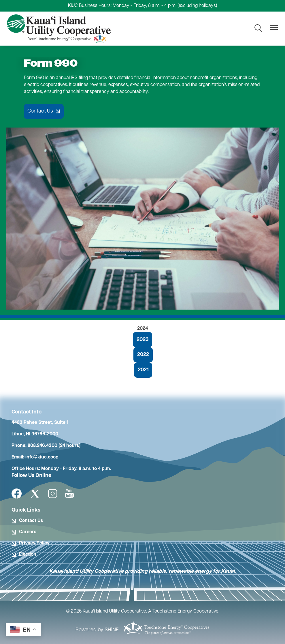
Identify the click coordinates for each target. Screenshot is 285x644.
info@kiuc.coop (42, 457)
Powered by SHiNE (97, 630)
